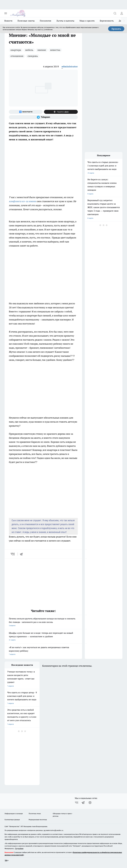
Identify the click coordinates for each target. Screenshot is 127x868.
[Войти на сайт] (122, 13)
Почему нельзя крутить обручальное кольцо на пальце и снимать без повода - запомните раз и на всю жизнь (43, 622)
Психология (46, 21)
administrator (70, 66)
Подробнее (19, 848)
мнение (42, 50)
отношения (17, 56)
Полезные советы (26, 21)
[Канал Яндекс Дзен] (61, 112)
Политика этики (35, 813)
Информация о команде (14, 813)
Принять (116, 29)
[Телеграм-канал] (43, 117)
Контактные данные (12, 820)
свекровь (33, 56)
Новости (8, 21)
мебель (29, 50)
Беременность (107, 21)
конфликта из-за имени (22, 201)
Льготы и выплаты (65, 21)
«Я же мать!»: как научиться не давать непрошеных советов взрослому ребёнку (43, 651)
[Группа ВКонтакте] (26, 112)
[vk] (13, 554)
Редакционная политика (38, 820)
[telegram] (22, 554)
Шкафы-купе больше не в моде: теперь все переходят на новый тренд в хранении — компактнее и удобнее (43, 637)
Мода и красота (87, 21)
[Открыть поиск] (115, 13)
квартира (16, 50)
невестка (55, 50)
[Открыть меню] (6, 13)
